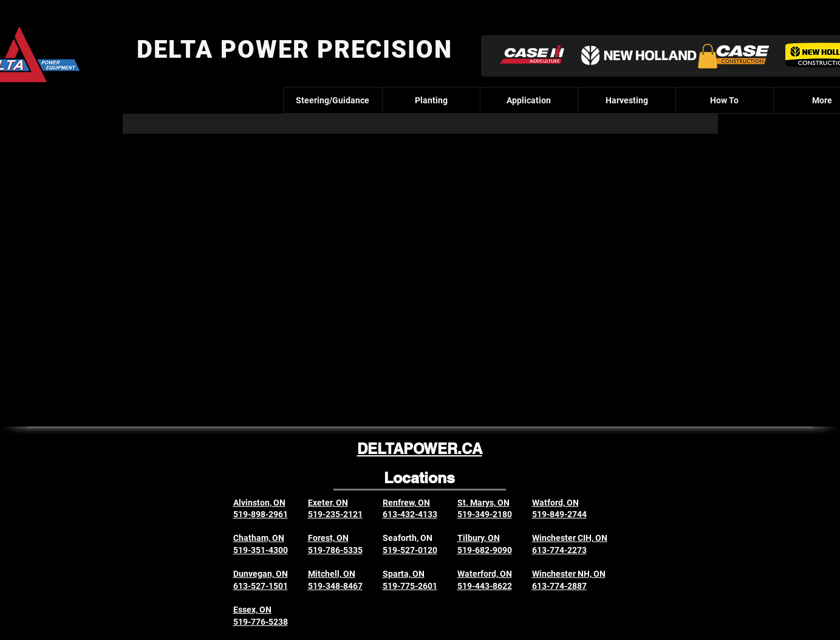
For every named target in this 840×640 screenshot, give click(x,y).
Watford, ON (555, 503)
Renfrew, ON (406, 503)
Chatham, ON (259, 538)
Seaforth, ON (408, 538)
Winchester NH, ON (569, 574)
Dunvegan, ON (261, 574)
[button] (708, 56)
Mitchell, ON (332, 574)
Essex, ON (252, 610)
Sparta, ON (404, 574)
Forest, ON (328, 538)
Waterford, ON (485, 574)
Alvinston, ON (259, 503)
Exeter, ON (328, 503)
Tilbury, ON (479, 538)
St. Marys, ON (483, 503)
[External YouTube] (418, 266)
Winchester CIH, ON (570, 538)
